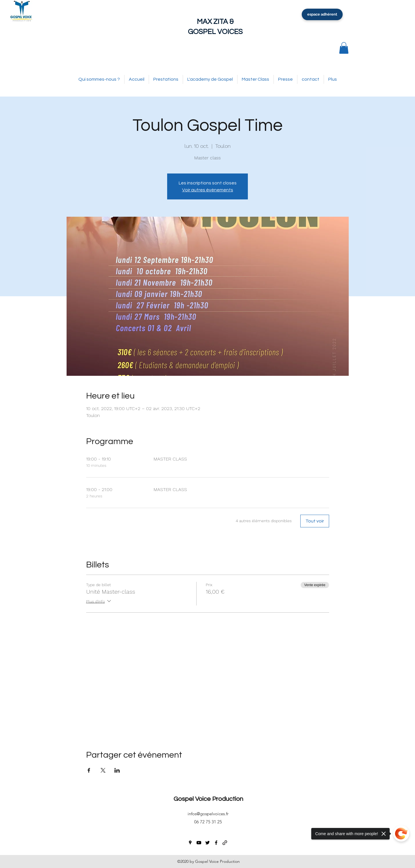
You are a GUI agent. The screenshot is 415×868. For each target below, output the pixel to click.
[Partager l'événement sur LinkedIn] (117, 770)
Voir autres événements (208, 190)
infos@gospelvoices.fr (208, 814)
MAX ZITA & (215, 22)
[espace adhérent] (322, 14)
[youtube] (199, 843)
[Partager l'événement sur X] (103, 770)
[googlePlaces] (190, 843)
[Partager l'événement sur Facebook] (89, 770)
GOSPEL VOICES (215, 32)
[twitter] (207, 843)
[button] (344, 48)
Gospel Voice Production (208, 799)
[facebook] (216, 843)
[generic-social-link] (225, 843)
